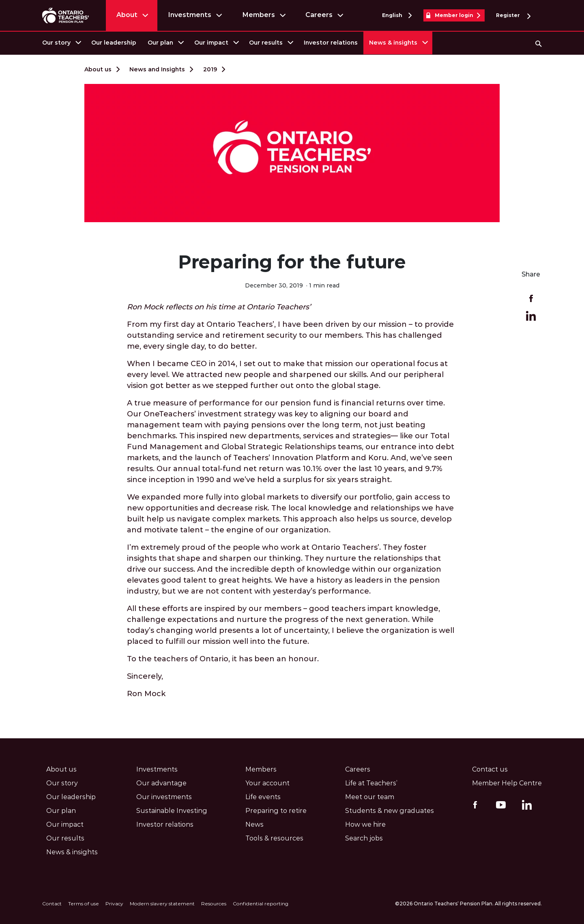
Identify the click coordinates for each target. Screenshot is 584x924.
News (254, 824)
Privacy (114, 904)
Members (259, 15)
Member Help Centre (507, 783)
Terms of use (84, 904)
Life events (263, 797)
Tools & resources (274, 838)
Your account (267, 783)
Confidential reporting (261, 904)
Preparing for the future (292, 262)
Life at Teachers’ (371, 783)
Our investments (164, 797)
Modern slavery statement (162, 904)
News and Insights (157, 69)
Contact (52, 904)
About (127, 15)
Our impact (211, 43)
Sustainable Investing (172, 811)
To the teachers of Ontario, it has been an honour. (223, 659)
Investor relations (331, 43)
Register (513, 16)
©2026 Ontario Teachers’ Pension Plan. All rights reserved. (468, 904)
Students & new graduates (390, 811)
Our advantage (161, 783)
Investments (190, 15)
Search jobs (364, 838)
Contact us (490, 769)
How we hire (365, 824)
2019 (210, 69)
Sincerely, (145, 676)
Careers (319, 15)
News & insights (393, 43)
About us (98, 69)
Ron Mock (146, 694)
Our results (266, 43)
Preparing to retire (276, 811)
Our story (56, 43)
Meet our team (370, 797)
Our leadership (114, 43)
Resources (214, 904)
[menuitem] (61, 43)
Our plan (160, 43)
